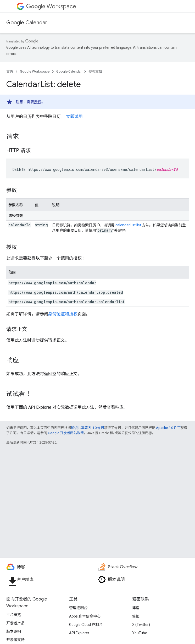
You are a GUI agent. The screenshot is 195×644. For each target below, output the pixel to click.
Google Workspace (35, 71)
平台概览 (14, 615)
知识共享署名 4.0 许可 (88, 428)
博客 (136, 608)
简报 (136, 616)
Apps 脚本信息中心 (85, 616)
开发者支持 (15, 640)
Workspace (51, 6)
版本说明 (14, 631)
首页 (10, 71)
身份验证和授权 (63, 314)
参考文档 (95, 71)
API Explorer (79, 633)
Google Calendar (27, 23)
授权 (38, 102)
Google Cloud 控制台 (86, 625)
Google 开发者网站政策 (66, 433)
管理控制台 (78, 608)
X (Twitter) (141, 625)
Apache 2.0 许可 (168, 428)
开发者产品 (15, 623)
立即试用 (74, 116)
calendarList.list (128, 225)
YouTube (140, 633)
